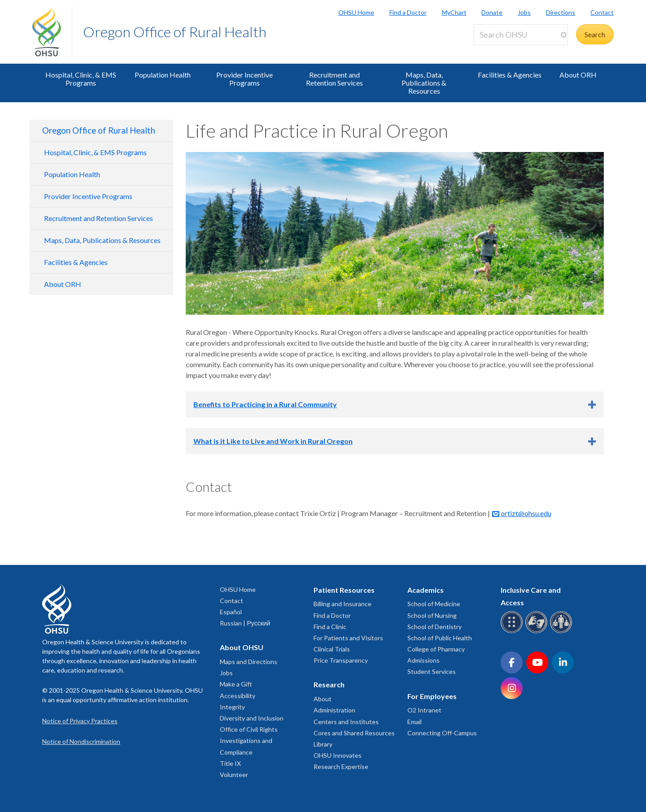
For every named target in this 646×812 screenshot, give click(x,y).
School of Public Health (440, 638)
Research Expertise (341, 766)
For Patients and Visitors (348, 638)
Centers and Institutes (346, 722)
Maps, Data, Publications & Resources (424, 83)
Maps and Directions (249, 662)
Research (329, 684)
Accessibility (238, 696)
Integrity (232, 707)
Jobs (524, 12)
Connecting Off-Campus (442, 733)
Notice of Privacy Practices (80, 721)
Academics (426, 590)
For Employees (432, 696)
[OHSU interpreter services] (562, 632)
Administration (334, 710)
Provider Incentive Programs (244, 79)
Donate (492, 12)
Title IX (230, 763)
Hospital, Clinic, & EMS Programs (81, 79)
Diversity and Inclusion (252, 718)
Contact (602, 12)
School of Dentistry (434, 627)
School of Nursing (432, 615)
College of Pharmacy (436, 649)
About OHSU (242, 647)
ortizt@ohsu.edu (526, 513)
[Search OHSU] (521, 35)
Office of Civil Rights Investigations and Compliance (249, 740)
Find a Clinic (330, 627)
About (323, 699)
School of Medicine (434, 604)
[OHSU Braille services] (513, 632)
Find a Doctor (408, 12)
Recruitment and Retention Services (334, 79)
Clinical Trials (332, 649)
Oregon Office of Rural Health (175, 32)
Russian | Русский (245, 623)
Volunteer (234, 775)
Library (323, 744)
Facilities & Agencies (510, 75)
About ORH (578, 75)
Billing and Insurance (343, 604)
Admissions (423, 660)
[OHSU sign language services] (538, 632)
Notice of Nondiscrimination (81, 741)
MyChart (454, 12)
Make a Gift (236, 684)
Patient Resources (344, 590)
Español (231, 612)
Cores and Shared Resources (354, 733)
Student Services (432, 671)
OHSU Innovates (338, 755)
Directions (561, 12)
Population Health (163, 75)
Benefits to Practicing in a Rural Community (265, 404)
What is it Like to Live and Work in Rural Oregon (273, 441)
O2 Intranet (424, 710)
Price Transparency (341, 660)
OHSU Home (356, 12)
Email (415, 722)
